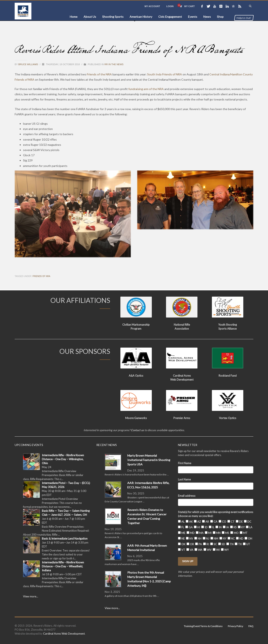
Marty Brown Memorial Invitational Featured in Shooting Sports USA (149, 460)
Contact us (137, 430)
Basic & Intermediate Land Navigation (65, 539)
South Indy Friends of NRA (165, 74)
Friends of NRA (41, 276)
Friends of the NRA (99, 74)
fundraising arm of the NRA (146, 89)
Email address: (187, 496)
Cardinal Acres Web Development (64, 634)
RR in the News (114, 64)
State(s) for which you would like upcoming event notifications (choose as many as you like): (216, 514)
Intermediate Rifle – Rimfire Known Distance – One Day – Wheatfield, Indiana (63, 566)
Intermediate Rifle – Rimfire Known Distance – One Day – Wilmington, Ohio (63, 459)
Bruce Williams (29, 64)
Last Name (184, 479)
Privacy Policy (235, 626)
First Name (185, 463)
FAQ (251, 626)
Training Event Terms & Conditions (203, 626)
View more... (31, 596)
